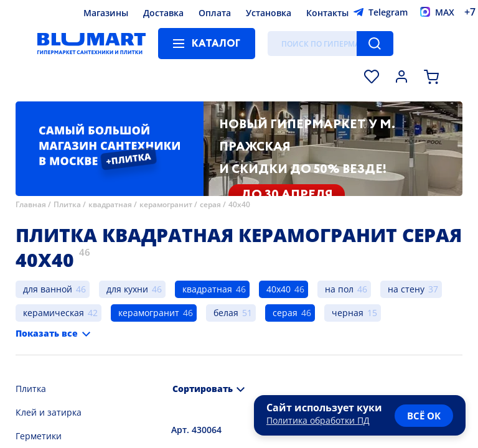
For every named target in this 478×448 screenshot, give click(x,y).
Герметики (39, 436)
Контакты (327, 13)
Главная (31, 204)
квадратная (110, 204)
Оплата (215, 13)
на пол (339, 289)
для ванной (48, 289)
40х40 (239, 204)
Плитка (67, 204)
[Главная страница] (91, 44)
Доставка (163, 13)
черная (348, 313)
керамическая (54, 313)
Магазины (106, 13)
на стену (406, 289)
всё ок (424, 416)
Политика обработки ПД (318, 420)
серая (210, 204)
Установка (269, 13)
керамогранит (166, 204)
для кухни (127, 289)
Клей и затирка (49, 412)
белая (226, 313)
